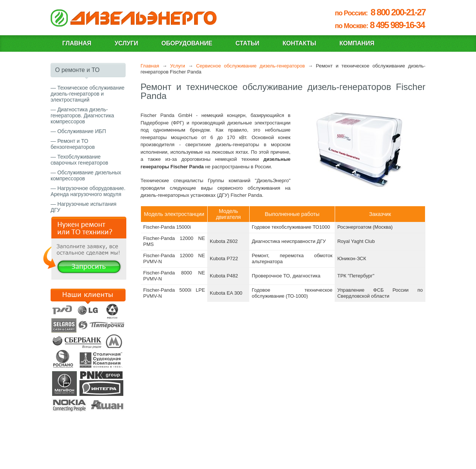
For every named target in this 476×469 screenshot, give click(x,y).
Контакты (299, 43)
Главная (77, 43)
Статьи (247, 43)
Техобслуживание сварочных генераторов (79, 160)
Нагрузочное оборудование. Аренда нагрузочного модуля (88, 191)
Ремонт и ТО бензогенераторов (73, 144)
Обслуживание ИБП (82, 131)
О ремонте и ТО (77, 70)
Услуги (126, 43)
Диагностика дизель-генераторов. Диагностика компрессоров (82, 115)
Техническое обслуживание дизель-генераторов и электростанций (88, 94)
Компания (357, 43)
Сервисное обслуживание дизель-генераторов (250, 66)
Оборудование (187, 43)
